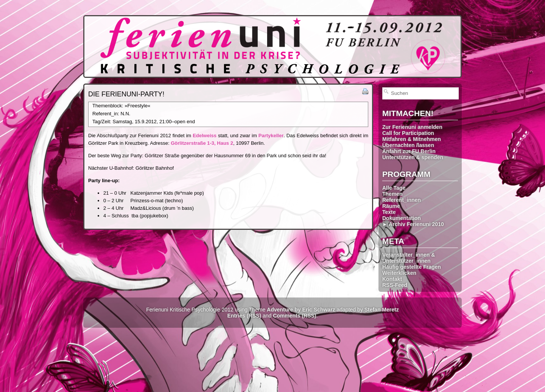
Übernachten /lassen (408, 145)
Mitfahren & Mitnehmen (412, 139)
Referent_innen (402, 200)
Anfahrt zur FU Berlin (409, 151)
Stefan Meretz (382, 310)
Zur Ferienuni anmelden (412, 127)
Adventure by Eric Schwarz (301, 310)
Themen (392, 194)
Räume (391, 206)
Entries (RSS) (244, 316)
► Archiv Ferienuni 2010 (413, 224)
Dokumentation (402, 218)
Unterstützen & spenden (413, 157)
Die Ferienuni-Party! (126, 94)
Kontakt (392, 279)
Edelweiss (205, 136)
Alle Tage (394, 188)
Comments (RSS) (294, 316)
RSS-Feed (395, 285)
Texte (389, 212)
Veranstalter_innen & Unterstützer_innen (409, 258)
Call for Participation (408, 133)
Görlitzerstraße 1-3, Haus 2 (202, 143)
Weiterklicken (399, 273)
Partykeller (271, 136)
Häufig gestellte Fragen (412, 267)
